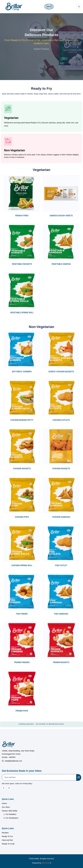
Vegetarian (11, 118)
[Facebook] (4, 788)
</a (48, 863)
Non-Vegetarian (15, 150)
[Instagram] (9, 788)
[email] (39, 777)
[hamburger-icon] (79, 7)
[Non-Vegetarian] (8, 141)
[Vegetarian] (8, 109)
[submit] (79, 777)
